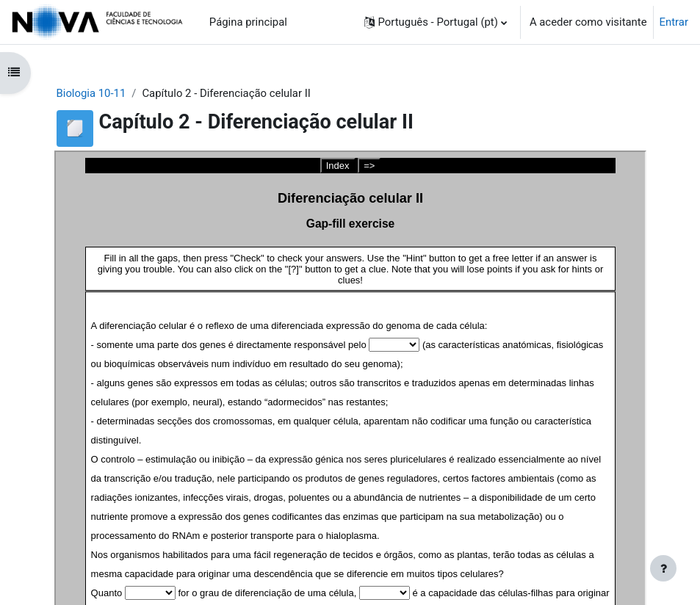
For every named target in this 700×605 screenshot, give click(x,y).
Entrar (674, 22)
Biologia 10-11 (91, 93)
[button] (436, 22)
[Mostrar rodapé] (663, 568)
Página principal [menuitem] (248, 22)
